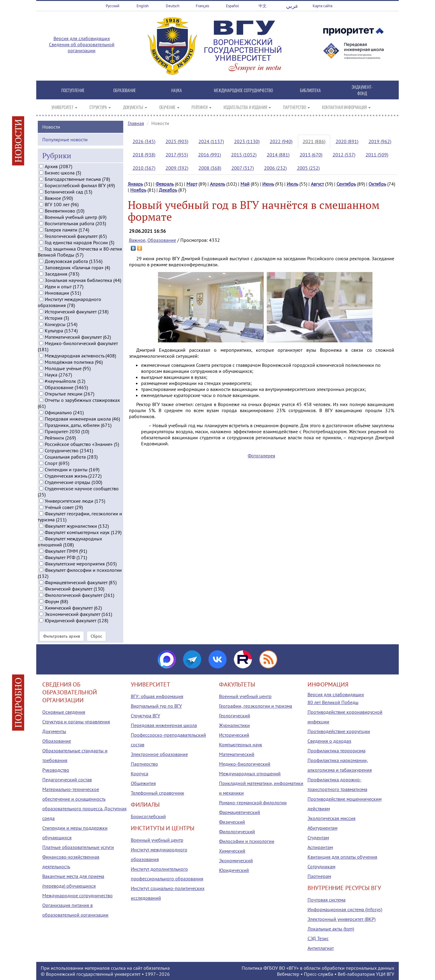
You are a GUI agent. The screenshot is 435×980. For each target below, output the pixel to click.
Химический (232, 851)
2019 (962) (380, 141)
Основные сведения (64, 712)
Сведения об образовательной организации (82, 47)
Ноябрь (138, 190)
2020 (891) (347, 141)
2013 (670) (311, 155)
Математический (237, 754)
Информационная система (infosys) (345, 909)
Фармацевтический (240, 812)
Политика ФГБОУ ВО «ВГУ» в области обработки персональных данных (318, 968)
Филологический (237, 831)
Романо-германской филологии (253, 802)
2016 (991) (209, 155)
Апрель (217, 184)
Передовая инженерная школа (164, 725)
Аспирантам (320, 847)
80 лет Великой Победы (333, 702)
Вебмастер (288, 974)
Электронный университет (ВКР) (342, 919)
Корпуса (140, 773)
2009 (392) (177, 168)
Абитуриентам (322, 828)
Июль (292, 184)
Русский (113, 6)
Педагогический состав (67, 780)
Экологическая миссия (332, 818)
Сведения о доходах (329, 741)
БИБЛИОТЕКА (310, 90)
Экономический (236, 860)
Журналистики (234, 725)
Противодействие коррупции (339, 731)
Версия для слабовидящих (82, 38)
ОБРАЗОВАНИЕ (125, 90)
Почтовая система (327, 900)
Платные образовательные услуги (78, 847)
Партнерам (319, 876)
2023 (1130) (247, 141)
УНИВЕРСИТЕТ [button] (64, 107)
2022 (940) (281, 141)
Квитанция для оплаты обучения (342, 857)
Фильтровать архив (62, 636)
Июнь (268, 184)
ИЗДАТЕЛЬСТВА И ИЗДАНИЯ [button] (247, 107)
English (143, 6)
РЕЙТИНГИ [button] (201, 107)
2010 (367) (144, 168)
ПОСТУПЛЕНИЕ (73, 90)
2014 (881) (278, 155)
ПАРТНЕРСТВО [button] (296, 107)
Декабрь (168, 190)
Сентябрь (346, 184)
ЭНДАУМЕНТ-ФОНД (362, 90)
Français (202, 6)
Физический (232, 822)
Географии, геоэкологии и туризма (256, 706)
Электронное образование (159, 754)
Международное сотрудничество (77, 895)
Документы (54, 731)
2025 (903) (177, 141)
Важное (137, 240)
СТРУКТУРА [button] (100, 107)
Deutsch (173, 6)
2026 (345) (144, 141)
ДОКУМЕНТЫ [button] (135, 107)
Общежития (143, 783)
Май (245, 184)
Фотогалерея (261, 456)
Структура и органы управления (76, 722)
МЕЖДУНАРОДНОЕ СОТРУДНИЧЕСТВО (243, 90)
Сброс (96, 636)
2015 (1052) (244, 155)
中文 (263, 6)
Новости (51, 127)
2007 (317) (243, 168)
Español (232, 6)
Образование (162, 240)
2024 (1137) (211, 141)
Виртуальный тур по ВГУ (156, 706)
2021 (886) (314, 141)
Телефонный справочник (158, 793)
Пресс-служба (319, 974)
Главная (136, 123)
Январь (135, 184)
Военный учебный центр (157, 840)
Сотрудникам (321, 866)
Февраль (165, 184)
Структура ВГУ (145, 716)
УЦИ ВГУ (385, 974)
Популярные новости (65, 139)
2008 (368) (210, 168)
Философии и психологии (247, 841)
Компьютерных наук (241, 745)
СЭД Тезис (318, 938)
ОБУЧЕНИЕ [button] (169, 107)
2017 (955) (177, 155)
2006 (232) (275, 168)
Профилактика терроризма (337, 751)
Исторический (234, 735)
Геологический (235, 716)
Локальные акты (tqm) (331, 929)
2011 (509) (377, 155)
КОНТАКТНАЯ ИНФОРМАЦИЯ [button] (346, 107)
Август (317, 184)
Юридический (234, 870)
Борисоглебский (148, 816)
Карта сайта (322, 6)
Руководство (56, 770)
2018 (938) (144, 155)
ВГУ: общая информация (157, 696)
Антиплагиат (321, 948)
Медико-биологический (245, 764)
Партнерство (144, 764)
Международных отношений (250, 773)
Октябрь (377, 184)
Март (192, 184)
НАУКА (177, 90)
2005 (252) (308, 168)
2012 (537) (344, 155)
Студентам (318, 837)
